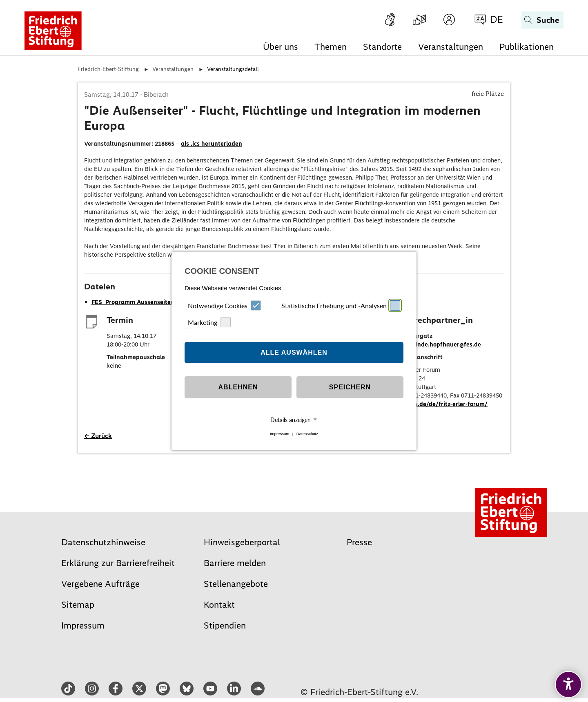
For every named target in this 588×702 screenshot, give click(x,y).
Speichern (350, 387)
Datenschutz (307, 434)
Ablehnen (238, 387)
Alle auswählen (294, 352)
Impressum (280, 434)
